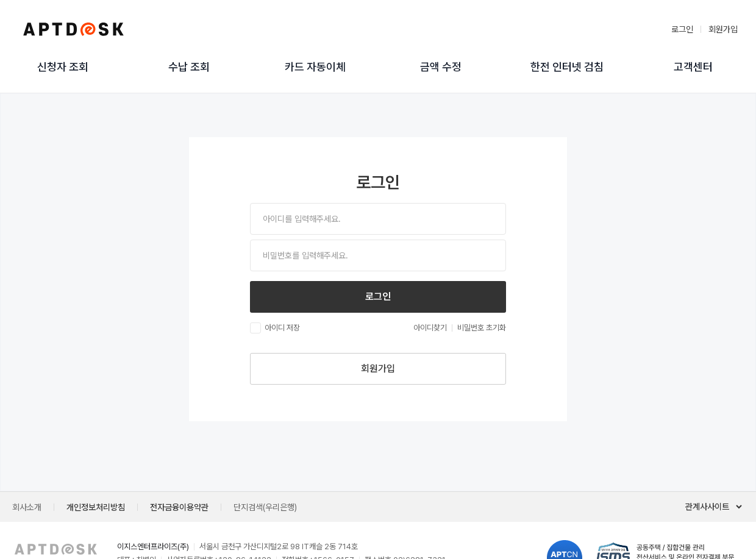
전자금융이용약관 (179, 507)
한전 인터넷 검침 (567, 67)
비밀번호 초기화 (482, 328)
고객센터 (693, 67)
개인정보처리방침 (96, 507)
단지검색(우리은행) (265, 507)
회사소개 (27, 507)
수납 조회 (189, 67)
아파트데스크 (73, 29)
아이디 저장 (275, 328)
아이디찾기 (430, 328)
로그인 (682, 29)
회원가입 (723, 29)
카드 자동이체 (315, 67)
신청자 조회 (63, 67)
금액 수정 (441, 67)
